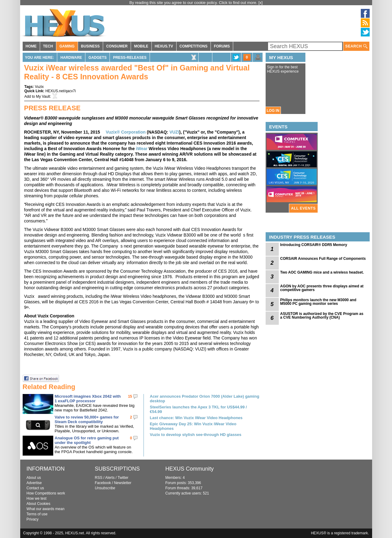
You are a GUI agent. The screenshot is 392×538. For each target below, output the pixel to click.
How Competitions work (46, 493)
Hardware (71, 58)
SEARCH (356, 46)
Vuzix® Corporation (126, 132)
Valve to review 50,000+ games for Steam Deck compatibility (87, 419)
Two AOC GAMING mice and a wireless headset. (322, 272)
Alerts (110, 478)
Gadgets (97, 58)
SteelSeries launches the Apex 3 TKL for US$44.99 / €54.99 (198, 409)
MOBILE (141, 46)
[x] (261, 3)
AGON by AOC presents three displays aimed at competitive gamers (322, 288)
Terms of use (37, 514)
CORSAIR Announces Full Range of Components (323, 259)
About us (34, 478)
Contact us (35, 488)
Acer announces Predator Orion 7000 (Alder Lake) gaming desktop (205, 399)
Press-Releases (130, 58)
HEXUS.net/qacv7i (60, 91)
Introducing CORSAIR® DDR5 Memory (314, 245)
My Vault (43, 97)
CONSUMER (117, 46)
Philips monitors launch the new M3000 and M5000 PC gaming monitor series (318, 302)
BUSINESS (90, 46)
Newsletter (123, 483)
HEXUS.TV (164, 46)
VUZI (174, 132)
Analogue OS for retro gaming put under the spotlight (87, 440)
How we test (37, 498)
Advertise (34, 483)
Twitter (123, 478)
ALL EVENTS (303, 208)
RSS (99, 478)
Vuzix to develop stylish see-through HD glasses (196, 435)
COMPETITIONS (194, 46)
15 (130, 396)
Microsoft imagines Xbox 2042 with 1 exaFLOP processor (88, 399)
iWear (142, 149)
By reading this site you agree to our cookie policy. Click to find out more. (194, 3)
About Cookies (39, 504)
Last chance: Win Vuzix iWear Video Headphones (196, 418)
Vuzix (39, 87)
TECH (48, 46)
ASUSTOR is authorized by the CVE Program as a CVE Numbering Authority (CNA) (322, 316)
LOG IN (273, 111)
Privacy (33, 519)
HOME (31, 46)
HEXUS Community (189, 469)
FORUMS (222, 46)
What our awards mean (46, 509)
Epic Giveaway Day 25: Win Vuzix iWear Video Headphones (193, 426)
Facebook (103, 483)
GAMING (67, 46)
